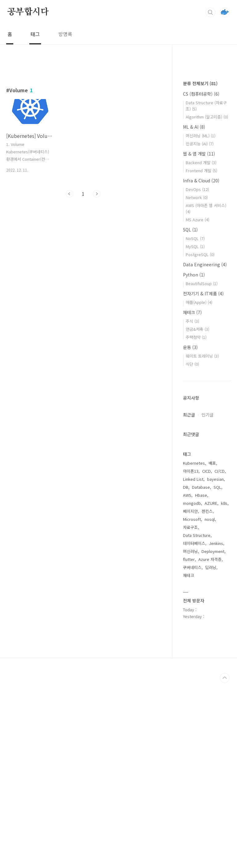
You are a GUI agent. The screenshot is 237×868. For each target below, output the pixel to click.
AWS (187, 680)
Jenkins (216, 728)
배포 (212, 648)
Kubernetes (194, 648)
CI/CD (220, 656)
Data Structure (197, 720)
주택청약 (196, 522)
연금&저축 (197, 514)
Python (194, 460)
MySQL (195, 432)
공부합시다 (28, 12)
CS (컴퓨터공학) (201, 279)
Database (201, 672)
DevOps (197, 374)
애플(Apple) (199, 487)
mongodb (192, 688)
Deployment (213, 736)
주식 (192, 506)
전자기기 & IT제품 (203, 479)
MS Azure (197, 405)
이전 (69, 194)
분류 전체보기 (200, 268)
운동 (190, 532)
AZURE (211, 688)
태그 (35, 34)
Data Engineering (205, 450)
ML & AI (194, 312)
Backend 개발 (201, 348)
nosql (210, 704)
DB (186, 672)
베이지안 (190, 696)
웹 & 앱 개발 (199, 339)
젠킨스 (207, 696)
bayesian (215, 664)
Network (197, 382)
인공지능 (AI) (200, 329)
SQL (190, 415)
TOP (225, 863)
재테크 (192, 497)
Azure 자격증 (210, 744)
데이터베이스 (194, 728)
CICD (206, 656)
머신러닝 (190, 736)
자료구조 (190, 712)
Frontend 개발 (202, 356)
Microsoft (192, 704)
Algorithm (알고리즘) (207, 302)
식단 (192, 549)
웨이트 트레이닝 (202, 541)
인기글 (208, 600)
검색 (210, 12)
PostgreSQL (200, 440)
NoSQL (195, 424)
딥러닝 (211, 752)
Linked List (193, 664)
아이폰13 (191, 656)
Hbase (201, 680)
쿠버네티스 (192, 752)
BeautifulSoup (202, 469)
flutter (189, 744)
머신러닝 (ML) (201, 321)
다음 (97, 194)
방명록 (65, 34)
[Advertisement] (83, 259)
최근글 (189, 600)
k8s (224, 688)
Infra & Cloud (201, 366)
